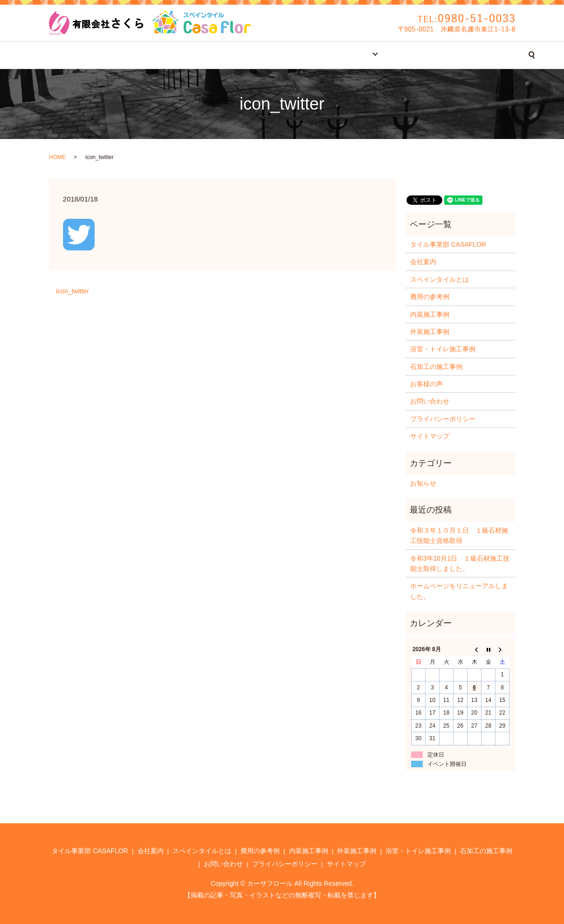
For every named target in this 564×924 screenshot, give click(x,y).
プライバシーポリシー (443, 419)
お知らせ (423, 483)
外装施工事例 (430, 332)
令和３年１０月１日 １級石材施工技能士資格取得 (459, 535)
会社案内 (172, 55)
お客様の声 (397, 55)
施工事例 (343, 55)
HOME (57, 157)
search (490, 55)
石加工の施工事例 (436, 367)
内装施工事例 (430, 314)
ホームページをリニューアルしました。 (459, 591)
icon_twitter (72, 291)
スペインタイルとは (229, 55)
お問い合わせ (448, 55)
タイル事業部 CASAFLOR (105, 55)
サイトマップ (430, 436)
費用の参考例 (294, 55)
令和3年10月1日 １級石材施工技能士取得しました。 (460, 563)
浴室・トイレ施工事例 (443, 349)
